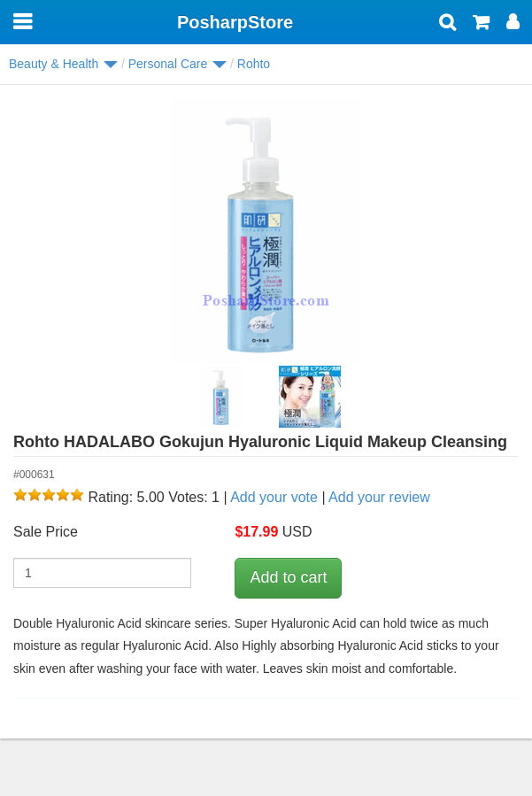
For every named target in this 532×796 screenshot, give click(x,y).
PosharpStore (235, 22)
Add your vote (274, 497)
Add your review (379, 497)
